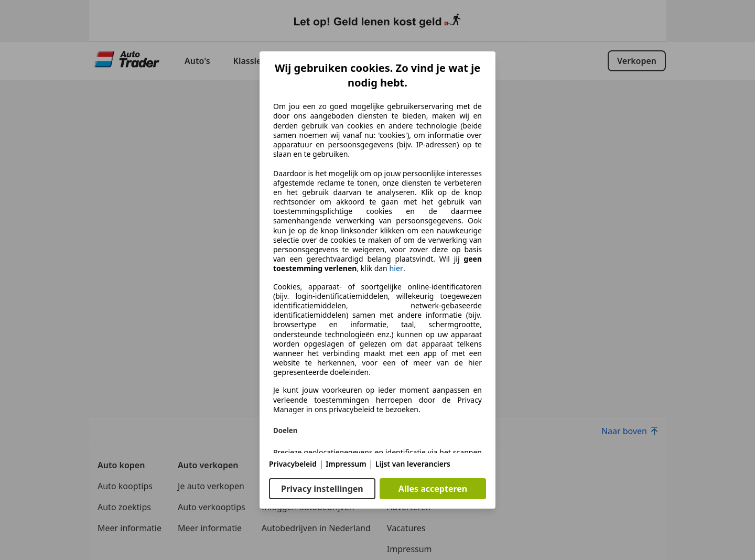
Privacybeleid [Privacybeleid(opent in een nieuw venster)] (293, 464)
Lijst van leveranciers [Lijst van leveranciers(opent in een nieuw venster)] (413, 464)
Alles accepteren (433, 489)
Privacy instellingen (322, 489)
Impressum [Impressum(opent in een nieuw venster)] (346, 464)
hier (396, 268)
